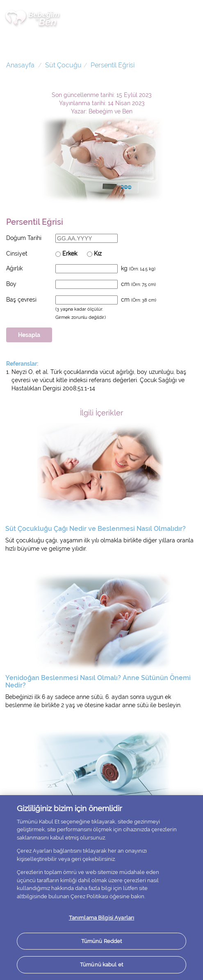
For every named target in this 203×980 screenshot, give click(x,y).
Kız (94, 254)
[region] (101, 888)
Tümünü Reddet (102, 941)
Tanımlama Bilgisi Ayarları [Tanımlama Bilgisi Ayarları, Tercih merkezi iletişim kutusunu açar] (101, 918)
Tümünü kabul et (101, 965)
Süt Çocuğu (63, 65)
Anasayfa (20, 65)
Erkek (66, 254)
